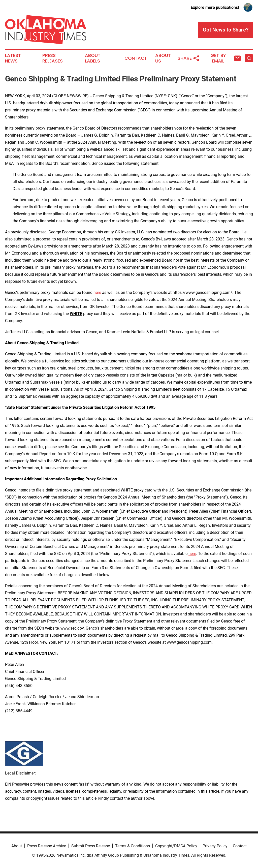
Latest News (13, 58)
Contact (136, 58)
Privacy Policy (215, 846)
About (17, 846)
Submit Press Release (91, 846)
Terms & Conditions (133, 846)
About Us (163, 58)
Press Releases (53, 58)
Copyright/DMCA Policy (176, 846)
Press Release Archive (47, 846)
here (97, 292)
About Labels (93, 58)
